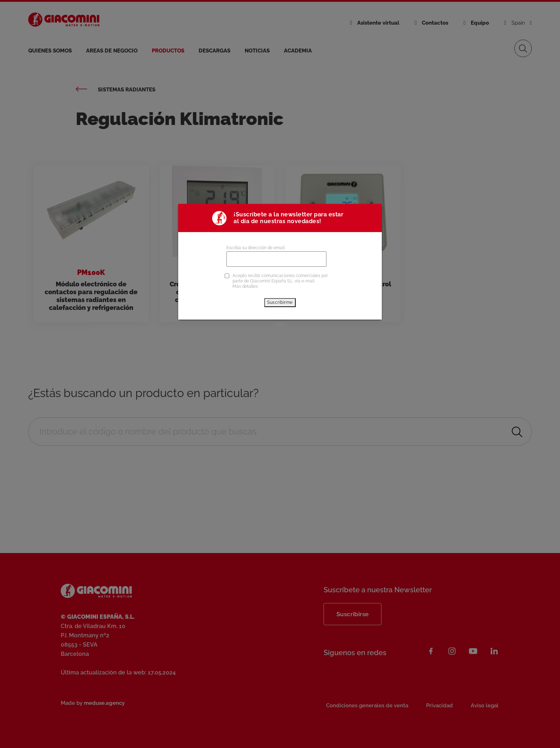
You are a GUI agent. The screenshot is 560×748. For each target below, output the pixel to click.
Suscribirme (280, 302)
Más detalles (245, 286)
